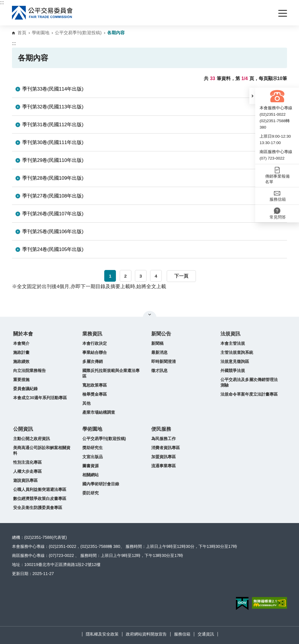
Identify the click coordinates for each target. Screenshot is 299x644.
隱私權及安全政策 (102, 634)
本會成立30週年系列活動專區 (40, 398)
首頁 (22, 33)
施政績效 (21, 361)
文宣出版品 (93, 457)
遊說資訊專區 (25, 480)
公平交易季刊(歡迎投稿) (78, 33)
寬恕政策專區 (95, 385)
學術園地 (41, 33)
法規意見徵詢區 (235, 361)
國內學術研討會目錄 (101, 484)
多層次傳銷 (93, 361)
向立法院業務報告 (29, 371)
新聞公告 (161, 334)
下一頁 (181, 276)
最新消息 (159, 352)
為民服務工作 (164, 439)
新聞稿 (157, 343)
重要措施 (21, 380)
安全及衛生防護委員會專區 (38, 508)
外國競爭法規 (233, 371)
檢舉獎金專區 (95, 394)
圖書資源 (91, 466)
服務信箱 (182, 634)
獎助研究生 (93, 448)
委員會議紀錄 (25, 389)
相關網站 (91, 475)
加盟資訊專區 (164, 457)
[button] (252, 96)
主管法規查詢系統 (237, 352)
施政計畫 (21, 352)
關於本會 (23, 334)
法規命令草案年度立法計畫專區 (249, 394)
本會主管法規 (233, 343)
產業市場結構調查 (99, 412)
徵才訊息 (159, 371)
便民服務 (161, 429)
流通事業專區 (164, 466)
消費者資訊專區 (166, 448)
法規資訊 (230, 334)
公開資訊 (23, 429)
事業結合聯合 (95, 352)
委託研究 (91, 493)
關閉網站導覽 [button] (150, 314)
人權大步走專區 (27, 471)
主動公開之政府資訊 (32, 439)
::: (2, 2)
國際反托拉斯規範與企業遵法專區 (111, 373)
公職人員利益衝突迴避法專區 (40, 489)
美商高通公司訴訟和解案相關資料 (42, 450)
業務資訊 (92, 334)
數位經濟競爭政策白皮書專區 (40, 498)
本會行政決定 (95, 343)
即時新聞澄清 (164, 361)
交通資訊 (206, 634)
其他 (86, 403)
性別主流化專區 (27, 462)
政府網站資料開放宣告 (146, 634)
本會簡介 (21, 343)
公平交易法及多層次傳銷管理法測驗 (249, 382)
